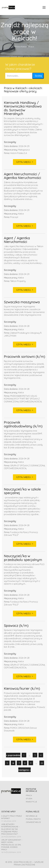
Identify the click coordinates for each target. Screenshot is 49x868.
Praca (29, 795)
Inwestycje (31, 802)
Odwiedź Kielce (33, 822)
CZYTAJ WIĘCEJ (23, 162)
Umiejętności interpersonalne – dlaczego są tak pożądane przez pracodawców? (10, 829)
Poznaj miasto (33, 819)
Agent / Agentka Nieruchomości (17, 240)
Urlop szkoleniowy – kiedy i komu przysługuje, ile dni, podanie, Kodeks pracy (12, 845)
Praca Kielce (21, 47)
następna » (24, 770)
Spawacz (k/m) (16, 626)
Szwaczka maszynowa (22, 302)
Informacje (32, 816)
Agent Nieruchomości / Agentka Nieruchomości (22, 176)
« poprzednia (13, 755)
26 (42, 763)
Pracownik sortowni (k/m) (24, 357)
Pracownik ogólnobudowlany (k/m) (23, 424)
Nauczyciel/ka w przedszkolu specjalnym (23, 558)
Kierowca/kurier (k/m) (22, 689)
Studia (29, 799)
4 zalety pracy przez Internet (12, 817)
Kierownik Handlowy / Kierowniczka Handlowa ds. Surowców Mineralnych (23, 108)
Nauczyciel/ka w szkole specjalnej (22, 491)
